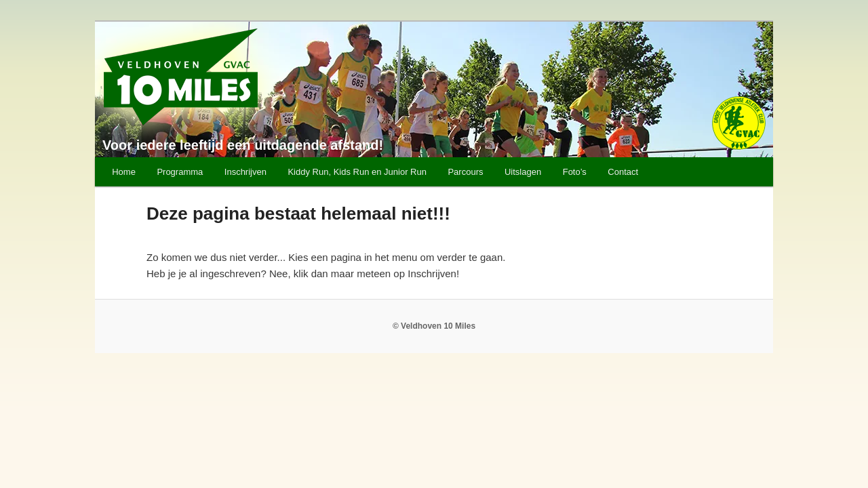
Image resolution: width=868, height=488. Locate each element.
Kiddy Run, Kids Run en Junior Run (357, 172)
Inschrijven (245, 172)
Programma (180, 172)
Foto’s (575, 172)
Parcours (465, 172)
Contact (623, 172)
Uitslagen (523, 172)
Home (124, 172)
